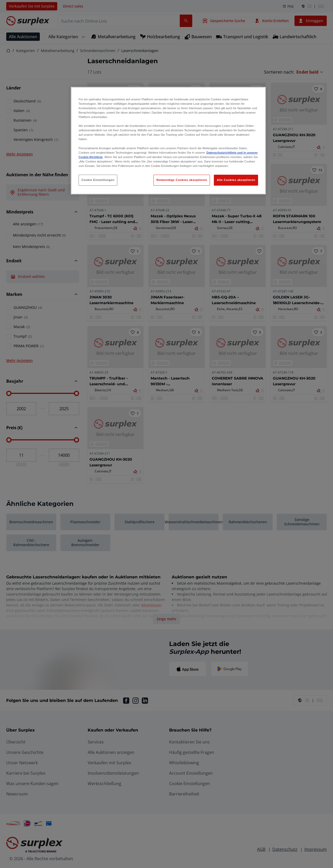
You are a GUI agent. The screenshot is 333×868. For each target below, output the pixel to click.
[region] (168, 141)
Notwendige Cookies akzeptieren (182, 180)
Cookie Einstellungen (98, 180)
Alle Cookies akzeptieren (236, 180)
